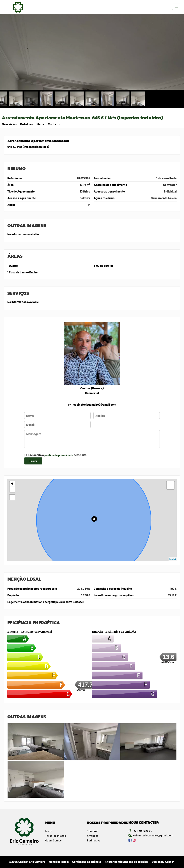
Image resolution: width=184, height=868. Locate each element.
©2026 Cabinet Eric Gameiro (27, 862)
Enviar (33, 461)
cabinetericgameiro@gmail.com (153, 835)
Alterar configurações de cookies (126, 862)
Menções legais (59, 862)
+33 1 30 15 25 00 (142, 831)
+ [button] (12, 484)
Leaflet (173, 559)
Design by (163, 862)
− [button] (12, 489)
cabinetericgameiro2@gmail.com (95, 404)
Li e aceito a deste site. (58, 455)
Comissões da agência (87, 862)
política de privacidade (59, 455)
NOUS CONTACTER (144, 822)
